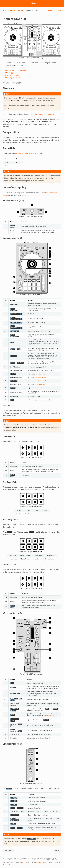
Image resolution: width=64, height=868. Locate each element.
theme (24, 862)
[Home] (3, 11)
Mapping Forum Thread (14, 78)
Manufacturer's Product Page (16, 70)
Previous (8, 850)
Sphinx (13, 862)
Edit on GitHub (56, 11)
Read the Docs (41, 862)
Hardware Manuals (15, 11)
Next (57, 850)
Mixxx (33, 3)
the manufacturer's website (45, 114)
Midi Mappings (11, 73)
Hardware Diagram (12, 75)
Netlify (7, 864)
